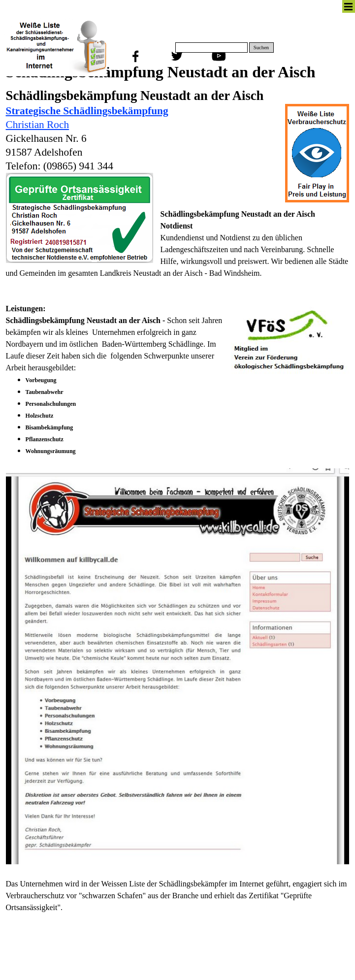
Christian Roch (38, 125)
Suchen (261, 48)
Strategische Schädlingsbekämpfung (87, 111)
